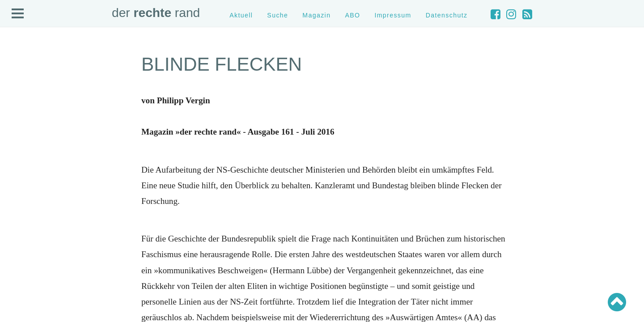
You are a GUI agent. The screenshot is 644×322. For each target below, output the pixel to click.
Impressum (393, 15)
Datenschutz (447, 15)
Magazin (316, 15)
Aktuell (241, 15)
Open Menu (18, 14)
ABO (352, 15)
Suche (278, 15)
